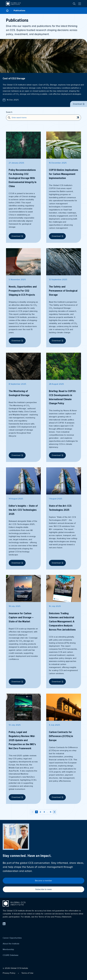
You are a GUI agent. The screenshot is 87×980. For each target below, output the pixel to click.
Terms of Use (27, 973)
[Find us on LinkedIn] (4, 924)
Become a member (43, 881)
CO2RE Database (11, 955)
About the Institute (11, 944)
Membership (8, 949)
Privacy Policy (9, 973)
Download (79, 104)
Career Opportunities (12, 938)
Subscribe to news (43, 889)
